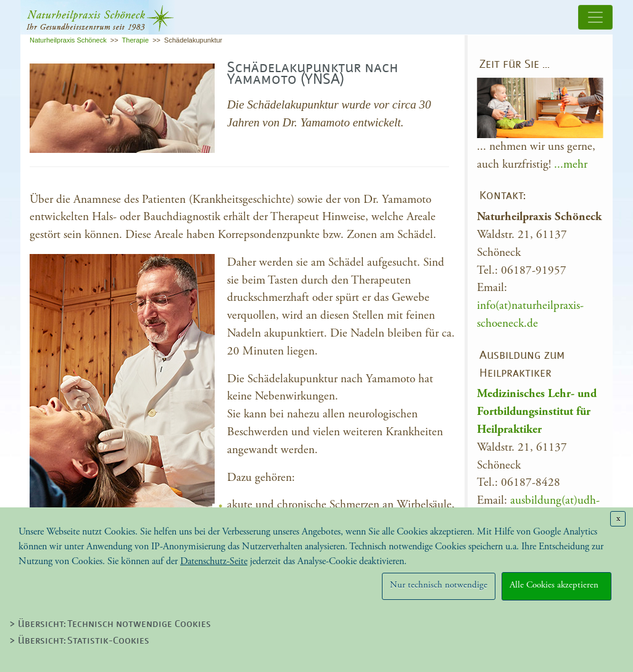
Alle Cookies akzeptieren (556, 585)
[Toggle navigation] (595, 17)
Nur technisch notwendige (439, 585)
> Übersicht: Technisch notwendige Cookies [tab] (110, 625)
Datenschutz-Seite (214, 561)
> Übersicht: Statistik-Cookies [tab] (79, 641)
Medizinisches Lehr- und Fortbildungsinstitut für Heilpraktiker (537, 412)
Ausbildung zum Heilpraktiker (522, 365)
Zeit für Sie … (515, 65)
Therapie (135, 40)
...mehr (571, 164)
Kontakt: (503, 196)
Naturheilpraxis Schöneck (68, 40)
